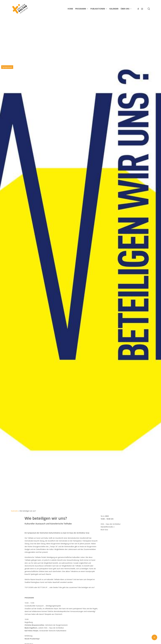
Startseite (14, 511)
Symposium (7, 67)
